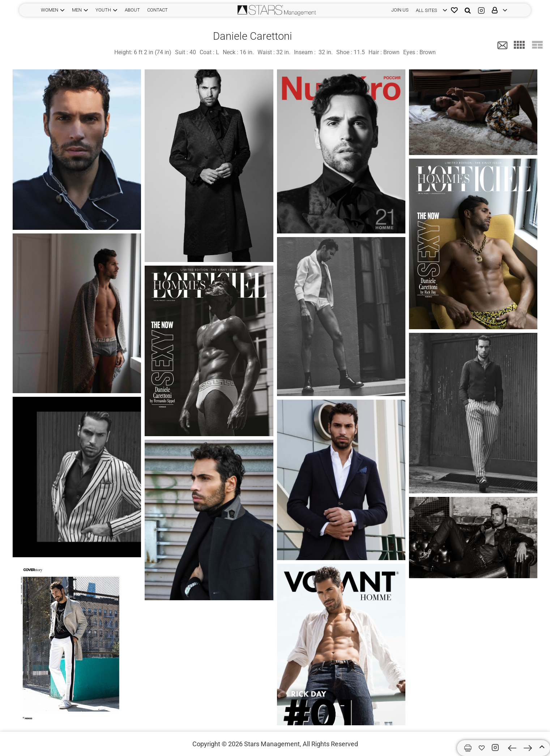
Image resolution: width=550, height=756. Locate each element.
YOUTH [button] (103, 10)
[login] (430, 10)
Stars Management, (273, 744)
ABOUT (132, 10)
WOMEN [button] (50, 10)
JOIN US (400, 10)
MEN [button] (77, 10)
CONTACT (157, 10)
